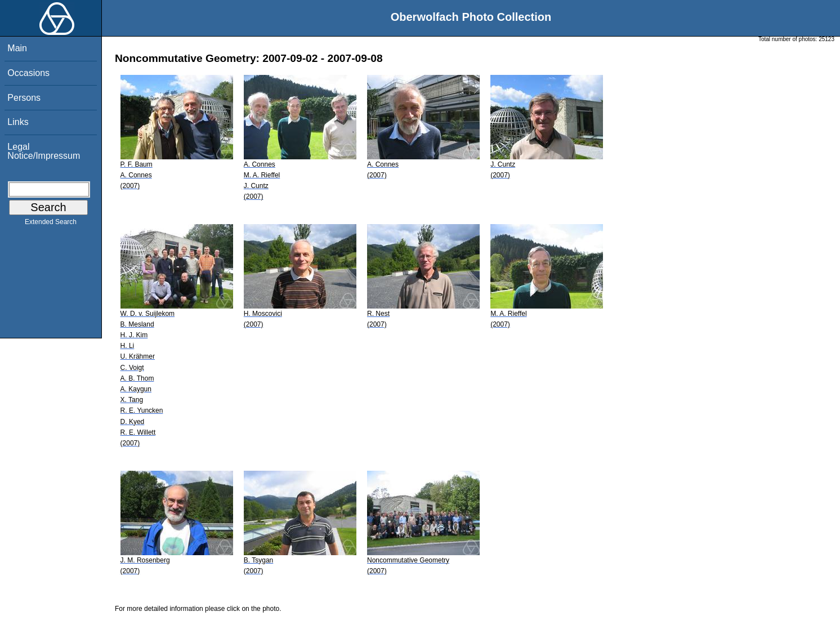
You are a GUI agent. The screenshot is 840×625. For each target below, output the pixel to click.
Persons (24, 98)
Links (18, 122)
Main (17, 48)
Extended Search (51, 224)
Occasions (28, 73)
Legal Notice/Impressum (44, 151)
